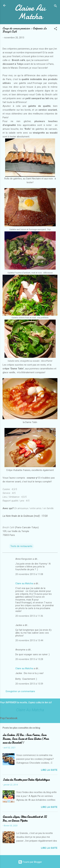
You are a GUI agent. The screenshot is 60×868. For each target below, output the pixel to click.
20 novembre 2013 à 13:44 (29, 640)
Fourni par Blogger (30, 862)
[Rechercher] (56, 6)
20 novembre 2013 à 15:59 (29, 684)
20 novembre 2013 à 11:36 (29, 616)
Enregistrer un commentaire (20, 691)
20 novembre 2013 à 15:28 (29, 659)
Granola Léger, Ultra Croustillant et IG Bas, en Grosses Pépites (25, 819)
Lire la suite (49, 770)
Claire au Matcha (24, 583)
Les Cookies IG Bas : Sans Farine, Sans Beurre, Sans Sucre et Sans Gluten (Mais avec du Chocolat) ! (26, 739)
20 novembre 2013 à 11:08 (29, 574)
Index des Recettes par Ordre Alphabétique (26, 780)
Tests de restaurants (21, 546)
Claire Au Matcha (30, 12)
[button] (56, 29)
